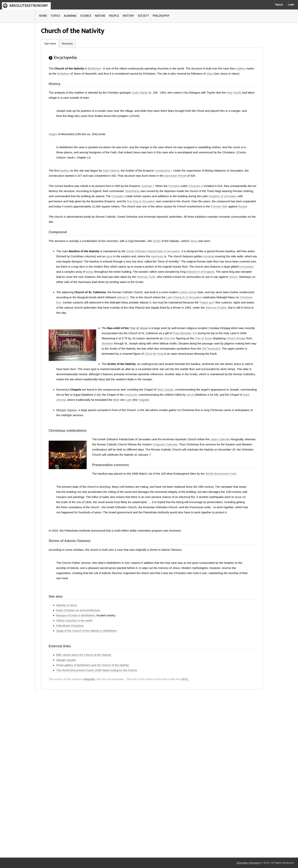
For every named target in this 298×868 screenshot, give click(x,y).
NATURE (100, 16)
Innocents (131, 395)
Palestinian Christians (70, 626)
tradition (241, 68)
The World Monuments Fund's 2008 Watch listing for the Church (97, 670)
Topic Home (50, 44)
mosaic (208, 256)
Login (291, 5)
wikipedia (89, 679)
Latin (129, 400)
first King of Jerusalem (141, 201)
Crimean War (219, 206)
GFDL (185, 679)
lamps (90, 272)
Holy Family (234, 93)
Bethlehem (95, 68)
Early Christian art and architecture (78, 610)
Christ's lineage (236, 338)
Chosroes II (196, 186)
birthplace (63, 74)
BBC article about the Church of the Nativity (84, 655)
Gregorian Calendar (165, 444)
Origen (53, 134)
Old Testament (211, 349)
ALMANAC (70, 16)
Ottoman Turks (146, 277)
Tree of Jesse (139, 328)
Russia (243, 206)
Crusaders (118, 196)
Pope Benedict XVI (185, 333)
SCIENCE (86, 16)
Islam (210, 74)
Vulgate (143, 400)
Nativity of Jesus (67, 605)
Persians (174, 186)
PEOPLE (114, 16)
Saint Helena (111, 171)
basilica (64, 171)
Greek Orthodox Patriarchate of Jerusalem (153, 251)
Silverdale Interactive (248, 863)
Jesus (194, 241)
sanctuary (157, 256)
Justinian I (147, 186)
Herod (190, 395)
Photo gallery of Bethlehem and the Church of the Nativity (93, 665)
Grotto (157, 241)
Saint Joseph (165, 389)
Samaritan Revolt (175, 176)
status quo (207, 302)
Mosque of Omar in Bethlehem (76, 615)
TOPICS (55, 16)
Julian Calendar (220, 439)
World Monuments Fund (221, 474)
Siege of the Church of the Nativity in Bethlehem (87, 631)
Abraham (107, 343)
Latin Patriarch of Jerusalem (184, 297)
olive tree (170, 338)
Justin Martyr (140, 93)
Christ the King (154, 354)
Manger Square (67, 410)
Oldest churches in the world (74, 620)
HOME (43, 16)
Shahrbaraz (132, 191)
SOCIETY (143, 16)
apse (109, 256)
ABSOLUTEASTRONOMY (29, 6)
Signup (279, 5)
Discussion (67, 44)
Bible (116, 400)
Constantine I (163, 171)
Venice (233, 277)
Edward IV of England (200, 272)
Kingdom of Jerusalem (223, 196)
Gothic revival (188, 292)
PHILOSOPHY (161, 16)
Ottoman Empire (216, 308)
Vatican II (122, 297)
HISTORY (128, 16)
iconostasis (246, 267)
